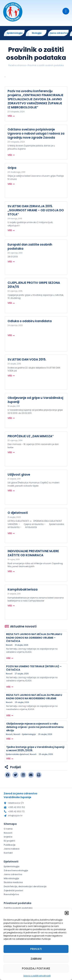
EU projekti (9, 841)
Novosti (9, 645)
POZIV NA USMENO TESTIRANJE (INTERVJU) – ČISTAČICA (34, 668)
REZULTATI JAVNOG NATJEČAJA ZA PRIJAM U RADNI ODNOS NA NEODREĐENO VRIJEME (34, 697)
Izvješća (8, 837)
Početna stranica (17, 65)
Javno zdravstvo (13, 875)
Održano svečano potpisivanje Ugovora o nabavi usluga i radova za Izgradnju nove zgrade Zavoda (36, 134)
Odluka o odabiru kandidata (30, 321)
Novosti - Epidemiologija (25, 735)
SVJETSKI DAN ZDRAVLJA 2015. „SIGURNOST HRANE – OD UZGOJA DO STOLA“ (36, 210)
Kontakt (8, 853)
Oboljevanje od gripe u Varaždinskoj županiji (35, 400)
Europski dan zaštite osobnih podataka (30, 247)
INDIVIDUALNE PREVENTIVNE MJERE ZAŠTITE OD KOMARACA (33, 553)
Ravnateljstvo (11, 895)
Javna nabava (11, 849)
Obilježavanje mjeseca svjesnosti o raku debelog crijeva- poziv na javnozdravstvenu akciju (35, 727)
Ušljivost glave (19, 475)
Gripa (12, 168)
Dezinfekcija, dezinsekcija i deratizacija (25, 887)
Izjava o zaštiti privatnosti (37, 976)
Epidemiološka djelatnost (17, 754)
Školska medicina (13, 883)
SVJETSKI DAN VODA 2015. (27, 360)
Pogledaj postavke (36, 968)
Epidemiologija (12, 867)
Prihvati (36, 949)
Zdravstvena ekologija (16, 871)
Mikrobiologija (11, 879)
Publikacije (10, 845)
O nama (8, 829)
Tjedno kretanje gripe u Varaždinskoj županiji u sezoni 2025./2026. (35, 749)
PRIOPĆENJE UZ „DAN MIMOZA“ (31, 436)
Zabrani (36, 959)
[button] (67, 913)
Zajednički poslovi (13, 891)
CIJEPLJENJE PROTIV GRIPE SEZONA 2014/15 (34, 285)
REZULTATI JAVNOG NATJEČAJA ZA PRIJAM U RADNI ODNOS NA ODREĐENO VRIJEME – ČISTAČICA (34, 638)
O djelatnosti (18, 513)
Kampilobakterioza (23, 590)
